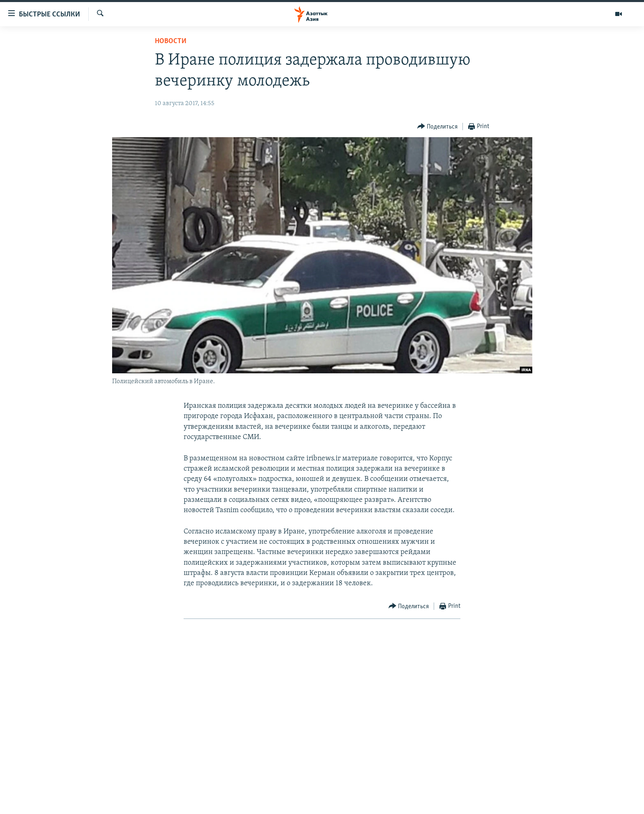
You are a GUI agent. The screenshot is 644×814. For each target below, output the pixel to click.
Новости (171, 41)
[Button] (438, 127)
